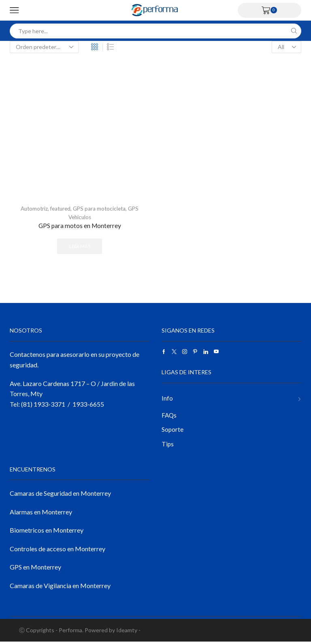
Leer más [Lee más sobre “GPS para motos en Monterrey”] (80, 247)
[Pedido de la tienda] (44, 47)
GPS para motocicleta (101, 208)
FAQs (169, 417)
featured (60, 208)
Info (167, 399)
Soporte (173, 432)
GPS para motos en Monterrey (80, 226)
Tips (168, 446)
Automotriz (32, 208)
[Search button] (294, 31)
